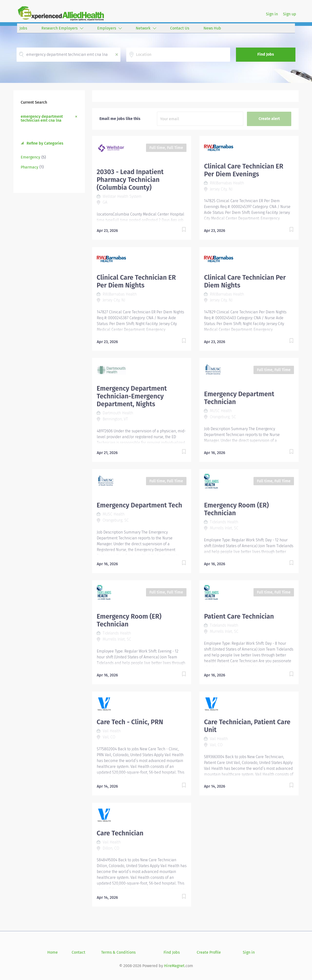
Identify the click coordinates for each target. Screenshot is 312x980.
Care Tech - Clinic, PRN (130, 722)
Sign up (290, 14)
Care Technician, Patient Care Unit (247, 726)
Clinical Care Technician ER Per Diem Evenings (244, 170)
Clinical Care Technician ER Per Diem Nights (136, 281)
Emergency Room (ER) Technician (236, 509)
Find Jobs (266, 54)
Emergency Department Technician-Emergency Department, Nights (132, 396)
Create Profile (209, 952)
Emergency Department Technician (239, 398)
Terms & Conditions (118, 952)
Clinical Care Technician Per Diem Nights (245, 281)
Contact (78, 952)
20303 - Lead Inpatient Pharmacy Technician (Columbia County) (130, 180)
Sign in (272, 14)
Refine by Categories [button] (44, 143)
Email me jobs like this (120, 119)
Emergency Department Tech (140, 505)
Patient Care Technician (239, 616)
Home (53, 952)
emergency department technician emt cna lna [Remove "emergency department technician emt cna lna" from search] (42, 118)
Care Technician (120, 833)
